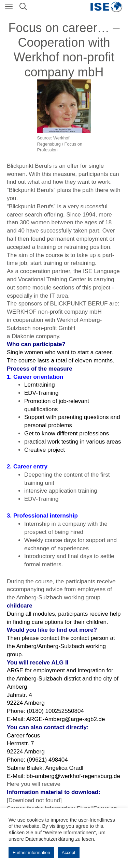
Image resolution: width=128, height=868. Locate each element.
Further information (31, 852)
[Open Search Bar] (23, 7)
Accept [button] (69, 852)
